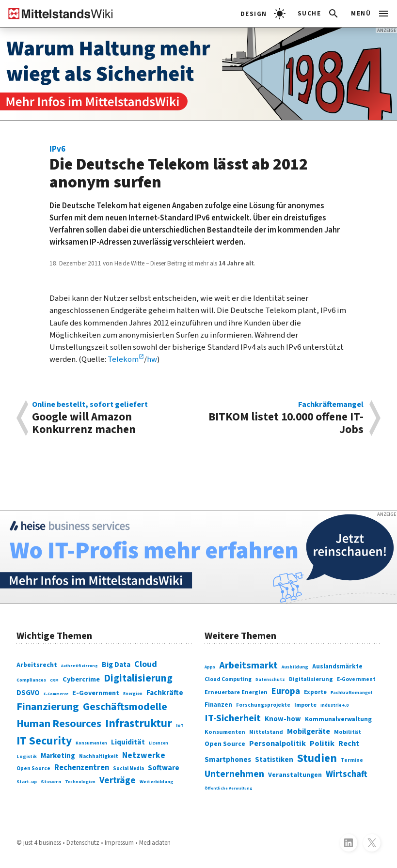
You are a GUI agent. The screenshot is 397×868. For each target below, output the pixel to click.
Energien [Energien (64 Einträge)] (133, 694)
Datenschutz (83, 843)
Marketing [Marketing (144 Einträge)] (58, 756)
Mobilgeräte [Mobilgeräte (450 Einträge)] (309, 731)
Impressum (119, 843)
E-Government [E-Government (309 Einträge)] (356, 679)
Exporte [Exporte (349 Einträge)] (315, 692)
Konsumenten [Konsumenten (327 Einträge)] (225, 732)
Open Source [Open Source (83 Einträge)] (33, 768)
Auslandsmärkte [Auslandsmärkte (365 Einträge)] (337, 666)
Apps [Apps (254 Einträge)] (210, 667)
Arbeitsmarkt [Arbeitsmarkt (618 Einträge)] (248, 665)
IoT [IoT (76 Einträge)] (180, 725)
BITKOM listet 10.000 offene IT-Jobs (285, 418)
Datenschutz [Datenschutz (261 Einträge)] (270, 680)
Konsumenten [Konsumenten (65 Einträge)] (91, 743)
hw (152, 359)
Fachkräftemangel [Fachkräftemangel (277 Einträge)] (351, 693)
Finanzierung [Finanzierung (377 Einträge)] (48, 707)
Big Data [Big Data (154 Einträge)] (116, 665)
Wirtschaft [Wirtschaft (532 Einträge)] (347, 774)
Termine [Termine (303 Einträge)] (352, 760)
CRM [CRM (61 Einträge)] (54, 680)
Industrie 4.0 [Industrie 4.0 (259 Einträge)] (334, 705)
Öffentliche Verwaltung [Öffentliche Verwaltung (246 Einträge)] (229, 788)
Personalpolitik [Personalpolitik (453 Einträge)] (278, 744)
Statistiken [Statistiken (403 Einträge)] (274, 760)
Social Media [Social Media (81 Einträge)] (128, 768)
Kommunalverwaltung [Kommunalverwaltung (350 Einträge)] (338, 719)
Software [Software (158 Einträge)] (164, 768)
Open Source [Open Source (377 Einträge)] (225, 744)
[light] (263, 14)
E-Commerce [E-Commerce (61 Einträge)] (56, 694)
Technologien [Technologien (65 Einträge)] (80, 782)
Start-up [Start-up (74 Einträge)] (27, 782)
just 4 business (42, 843)
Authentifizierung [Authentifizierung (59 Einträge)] (79, 666)
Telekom (123, 359)
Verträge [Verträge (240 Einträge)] (118, 781)
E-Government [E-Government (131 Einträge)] (96, 693)
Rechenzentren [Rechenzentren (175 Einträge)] (82, 768)
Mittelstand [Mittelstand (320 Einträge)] (266, 732)
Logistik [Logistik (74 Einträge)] (27, 757)
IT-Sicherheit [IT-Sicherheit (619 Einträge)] (233, 718)
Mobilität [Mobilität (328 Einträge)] (348, 732)
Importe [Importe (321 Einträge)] (305, 705)
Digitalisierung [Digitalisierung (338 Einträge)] (138, 678)
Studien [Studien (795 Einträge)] (317, 758)
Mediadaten (155, 843)
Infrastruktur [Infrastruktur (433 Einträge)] (139, 723)
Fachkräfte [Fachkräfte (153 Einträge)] (165, 693)
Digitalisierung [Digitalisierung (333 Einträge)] (311, 679)
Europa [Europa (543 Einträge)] (286, 691)
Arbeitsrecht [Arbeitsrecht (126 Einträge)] (37, 665)
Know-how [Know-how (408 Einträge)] (283, 719)
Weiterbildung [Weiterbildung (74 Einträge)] (157, 782)
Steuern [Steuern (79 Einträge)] (51, 782)
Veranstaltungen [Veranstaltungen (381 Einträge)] (295, 775)
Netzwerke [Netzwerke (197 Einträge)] (144, 755)
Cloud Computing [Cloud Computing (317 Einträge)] (228, 679)
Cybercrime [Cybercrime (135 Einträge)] (81, 679)
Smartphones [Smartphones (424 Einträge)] (228, 759)
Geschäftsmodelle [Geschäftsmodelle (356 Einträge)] (125, 707)
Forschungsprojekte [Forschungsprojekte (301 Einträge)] (263, 705)
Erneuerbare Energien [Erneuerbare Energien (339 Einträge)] (236, 692)
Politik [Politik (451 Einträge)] (322, 744)
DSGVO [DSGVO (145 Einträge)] (28, 693)
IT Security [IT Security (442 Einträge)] (44, 741)
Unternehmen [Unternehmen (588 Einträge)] (234, 774)
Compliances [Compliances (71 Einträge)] (31, 680)
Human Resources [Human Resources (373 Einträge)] (59, 724)
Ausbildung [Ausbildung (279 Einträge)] (295, 667)
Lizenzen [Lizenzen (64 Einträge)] (159, 743)
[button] (319, 14)
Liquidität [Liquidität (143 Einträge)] (128, 742)
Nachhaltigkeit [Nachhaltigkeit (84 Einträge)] (99, 756)
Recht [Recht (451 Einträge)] (349, 744)
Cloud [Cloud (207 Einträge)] (146, 664)
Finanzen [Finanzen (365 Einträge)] (218, 705)
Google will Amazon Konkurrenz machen (111, 418)
